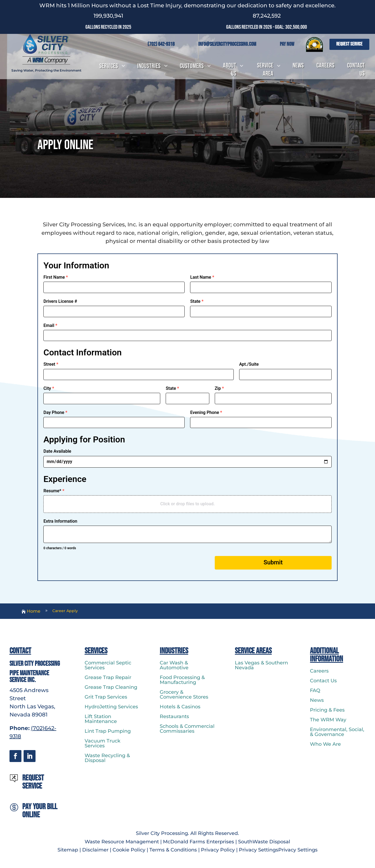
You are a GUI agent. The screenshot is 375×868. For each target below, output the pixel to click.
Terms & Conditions (173, 850)
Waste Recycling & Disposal (107, 758)
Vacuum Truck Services (102, 743)
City (49, 388)
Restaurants (174, 716)
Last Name (202, 277)
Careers (319, 671)
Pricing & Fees (327, 710)
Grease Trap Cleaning (111, 687)
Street (51, 364)
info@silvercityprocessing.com (227, 44)
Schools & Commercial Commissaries (187, 729)
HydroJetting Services (111, 707)
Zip (219, 388)
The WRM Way (328, 720)
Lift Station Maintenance (101, 719)
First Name (56, 277)
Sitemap (68, 850)
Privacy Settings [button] (259, 850)
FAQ (315, 690)
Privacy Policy (218, 850)
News (317, 700)
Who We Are (325, 744)
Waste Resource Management (122, 842)
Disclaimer (95, 850)
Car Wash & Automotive (174, 665)
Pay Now (287, 44)
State (197, 301)
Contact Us (323, 681)
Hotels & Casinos (180, 707)
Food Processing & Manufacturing (182, 680)
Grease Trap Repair (108, 677)
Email (50, 325)
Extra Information (60, 521)
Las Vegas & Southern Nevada (261, 665)
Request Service (349, 44)
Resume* (54, 491)
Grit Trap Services (106, 697)
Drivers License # (60, 301)
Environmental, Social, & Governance (337, 732)
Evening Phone (206, 412)
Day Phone (55, 412)
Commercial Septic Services (108, 665)
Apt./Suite (249, 364)
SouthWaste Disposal (264, 842)
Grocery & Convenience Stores (184, 695)
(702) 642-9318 (161, 44)
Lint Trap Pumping (108, 731)
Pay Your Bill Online (40, 811)
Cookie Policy (129, 850)
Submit (273, 562)
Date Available (57, 451)
